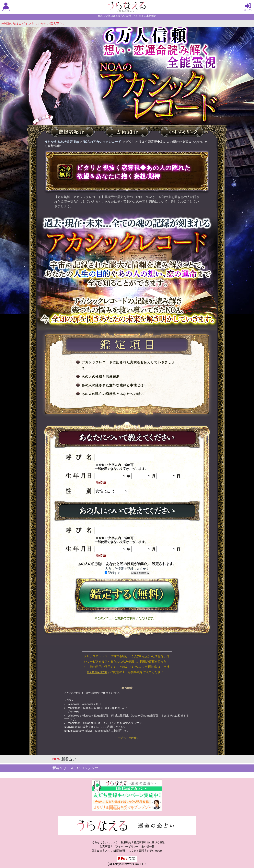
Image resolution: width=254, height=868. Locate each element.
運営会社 (97, 851)
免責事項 (105, 846)
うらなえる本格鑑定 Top (62, 142)
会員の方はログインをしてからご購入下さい (34, 24)
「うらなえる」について (104, 842)
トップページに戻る (127, 738)
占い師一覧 (148, 846)
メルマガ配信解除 (115, 851)
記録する (113, 573)
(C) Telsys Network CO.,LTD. (127, 864)
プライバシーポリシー (126, 846)
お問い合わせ (155, 851)
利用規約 (126, 842)
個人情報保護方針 (97, 672)
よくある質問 (136, 851)
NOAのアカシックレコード (102, 142)
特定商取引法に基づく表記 (149, 842)
